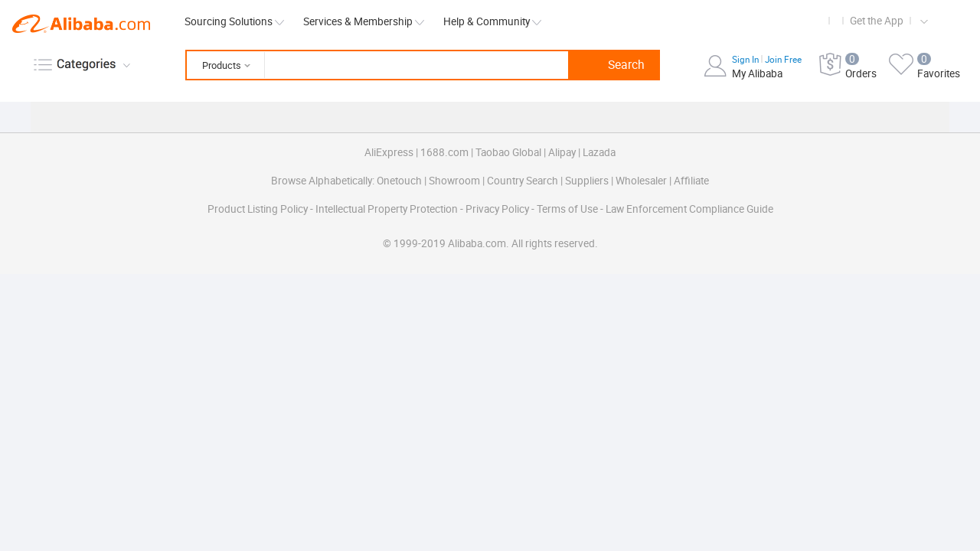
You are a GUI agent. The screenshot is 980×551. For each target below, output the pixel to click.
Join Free (783, 60)
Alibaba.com (81, 24)
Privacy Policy (498, 209)
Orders (861, 73)
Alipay (562, 152)
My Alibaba (757, 73)
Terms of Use (568, 209)
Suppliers (587, 181)
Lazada (599, 152)
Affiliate (691, 181)
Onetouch (399, 181)
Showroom (454, 181)
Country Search (523, 181)
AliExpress (389, 152)
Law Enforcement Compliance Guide (689, 209)
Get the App (877, 21)
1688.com (444, 152)
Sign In (746, 60)
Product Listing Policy (259, 209)
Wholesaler (641, 181)
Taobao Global (508, 152)
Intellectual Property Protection (388, 209)
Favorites (939, 73)
